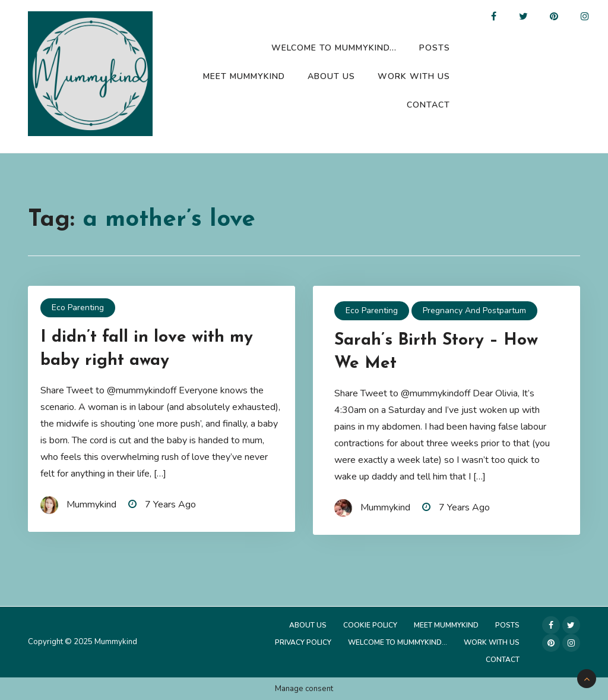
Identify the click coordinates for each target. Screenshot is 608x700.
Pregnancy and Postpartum (474, 310)
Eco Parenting (78, 308)
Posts (435, 48)
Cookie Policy (370, 625)
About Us (331, 76)
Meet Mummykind (244, 76)
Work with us (414, 76)
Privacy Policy (303, 642)
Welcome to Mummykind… (334, 48)
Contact (428, 105)
